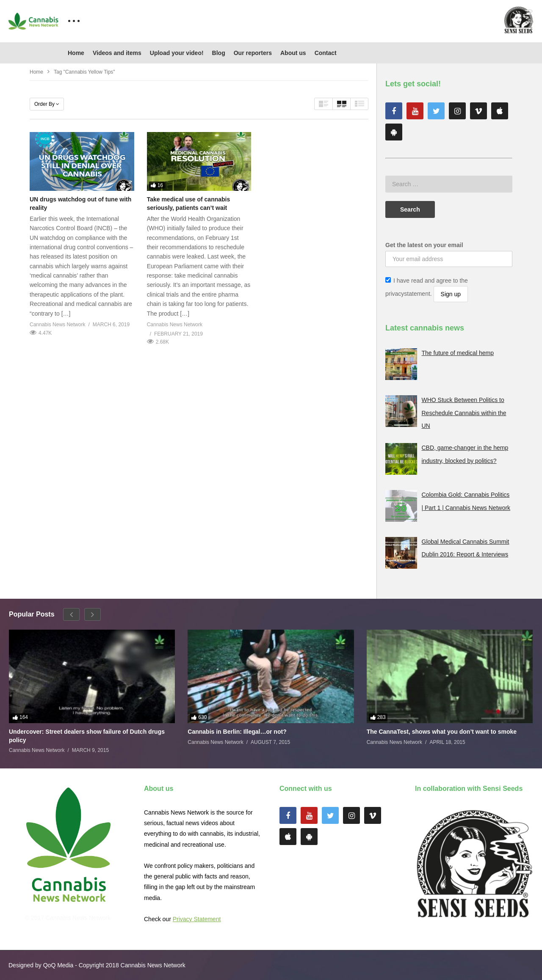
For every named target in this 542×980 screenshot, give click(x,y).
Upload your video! (177, 53)
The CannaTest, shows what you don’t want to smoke (442, 732)
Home (76, 53)
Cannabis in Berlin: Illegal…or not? (237, 732)
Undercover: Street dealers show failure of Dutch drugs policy (87, 736)
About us (293, 53)
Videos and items (117, 53)
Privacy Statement (197, 919)
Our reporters (253, 53)
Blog (219, 53)
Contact (326, 53)
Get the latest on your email (424, 245)
